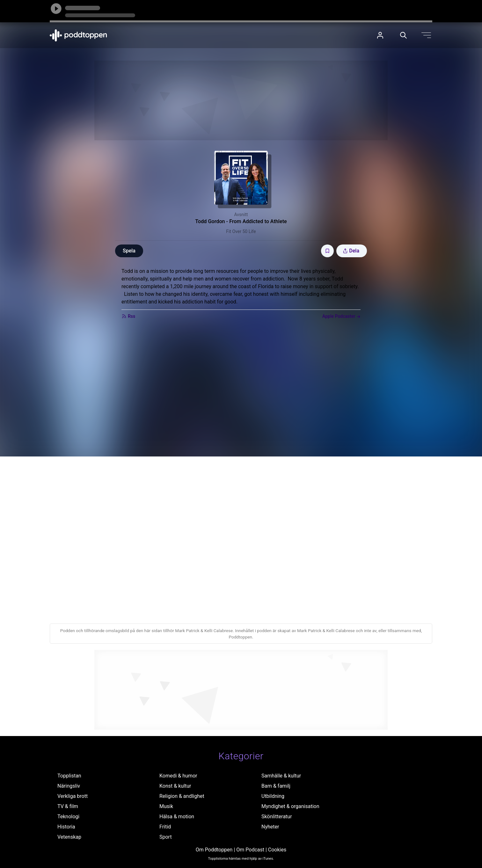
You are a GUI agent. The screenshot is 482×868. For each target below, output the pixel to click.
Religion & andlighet (182, 796)
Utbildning (273, 796)
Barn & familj (276, 786)
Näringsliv (69, 786)
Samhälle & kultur (281, 776)
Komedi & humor (178, 776)
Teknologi (68, 817)
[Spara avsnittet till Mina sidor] (327, 251)
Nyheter (270, 827)
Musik (166, 806)
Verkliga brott (73, 796)
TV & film (68, 806)
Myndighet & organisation (290, 806)
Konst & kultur (175, 786)
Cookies (277, 850)
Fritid (165, 827)
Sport (166, 837)
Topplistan (69, 776)
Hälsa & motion (177, 817)
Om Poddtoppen (214, 850)
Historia (66, 827)
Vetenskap (69, 837)
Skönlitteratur (277, 817)
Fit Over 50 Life (241, 231)
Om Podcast (250, 850)
